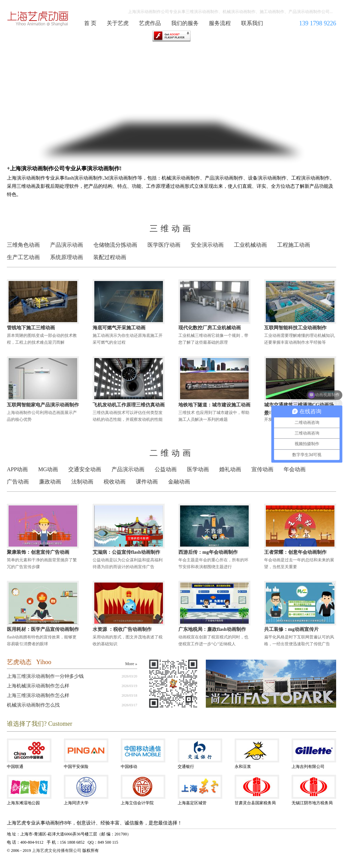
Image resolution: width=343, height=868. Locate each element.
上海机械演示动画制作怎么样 (38, 686)
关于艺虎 (118, 23)
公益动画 (166, 469)
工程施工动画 (294, 245)
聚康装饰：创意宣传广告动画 (38, 552)
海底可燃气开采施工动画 (119, 328)
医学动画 (198, 469)
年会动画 (295, 469)
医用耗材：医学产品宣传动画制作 (43, 629)
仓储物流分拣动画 (115, 245)
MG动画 (48, 469)
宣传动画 (262, 469)
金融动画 (179, 482)
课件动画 (147, 482)
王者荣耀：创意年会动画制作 (295, 552)
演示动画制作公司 (38, 19)
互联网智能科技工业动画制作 (295, 328)
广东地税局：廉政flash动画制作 (212, 629)
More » (131, 664)
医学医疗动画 (164, 245)
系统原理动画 (67, 257)
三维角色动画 (23, 245)
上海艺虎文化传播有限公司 (57, 851)
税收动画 (115, 482)
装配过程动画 (110, 257)
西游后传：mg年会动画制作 (208, 552)
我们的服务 (185, 23)
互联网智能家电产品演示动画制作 (43, 405)
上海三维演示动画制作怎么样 (38, 695)
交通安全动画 (85, 469)
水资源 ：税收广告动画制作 (122, 629)
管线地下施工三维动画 (31, 328)
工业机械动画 (250, 245)
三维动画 (171, 229)
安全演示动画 (207, 245)
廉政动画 (50, 482)
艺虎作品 (150, 23)
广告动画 (18, 482)
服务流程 (220, 23)
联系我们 (252, 23)
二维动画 (171, 453)
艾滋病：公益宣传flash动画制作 (126, 552)
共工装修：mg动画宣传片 (291, 629)
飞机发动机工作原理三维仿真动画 (129, 405)
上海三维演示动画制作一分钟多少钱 (45, 676)
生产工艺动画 (23, 257)
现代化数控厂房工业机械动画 (210, 328)
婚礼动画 (230, 469)
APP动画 (17, 469)
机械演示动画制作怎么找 (33, 705)
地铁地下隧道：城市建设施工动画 (214, 405)
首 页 (90, 23)
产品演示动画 (67, 245)
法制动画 (82, 482)
